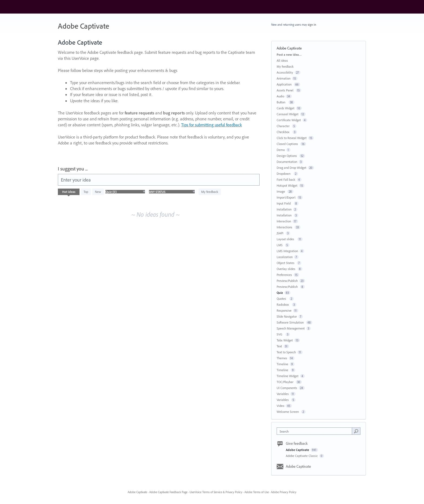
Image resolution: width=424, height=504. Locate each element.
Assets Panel (285, 90)
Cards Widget (286, 108)
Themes (282, 358)
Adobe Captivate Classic (302, 456)
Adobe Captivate (298, 450)
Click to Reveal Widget (292, 138)
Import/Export (286, 197)
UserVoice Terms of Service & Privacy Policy (216, 492)
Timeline (282, 364)
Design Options (287, 156)
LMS (280, 245)
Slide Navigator (287, 316)
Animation (284, 78)
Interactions (285, 227)
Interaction (284, 221)
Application (284, 84)
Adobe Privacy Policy (284, 492)
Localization (285, 257)
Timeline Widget (288, 376)
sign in (312, 25)
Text (279, 346)
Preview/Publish (287, 281)
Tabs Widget (285, 340)
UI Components (287, 388)
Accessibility (285, 72)
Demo (281, 150)
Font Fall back (286, 179)
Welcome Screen (288, 412)
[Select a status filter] (172, 192)
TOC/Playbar (285, 382)
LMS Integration (287, 251)
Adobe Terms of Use (257, 492)
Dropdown (284, 174)
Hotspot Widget (287, 185)
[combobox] (316, 431)
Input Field (284, 203)
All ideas (282, 60)
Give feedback (297, 443)
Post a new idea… (289, 55)
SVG (280, 334)
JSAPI (280, 233)
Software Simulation (291, 322)
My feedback (210, 192)
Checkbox (284, 132)
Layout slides (286, 239)
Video (280, 406)
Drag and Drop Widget (291, 168)
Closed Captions (288, 144)
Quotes (282, 299)
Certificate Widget (289, 120)
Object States (286, 263)
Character (284, 126)
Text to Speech (286, 352)
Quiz (280, 293)
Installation (284, 209)
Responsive (284, 310)
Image (281, 191)
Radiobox (284, 304)
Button (282, 102)
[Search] (356, 431)
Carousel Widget (288, 114)
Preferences (284, 275)
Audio (280, 96)
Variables (283, 394)
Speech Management (291, 328)
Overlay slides (286, 269)
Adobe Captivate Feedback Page (168, 492)
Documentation (287, 162)
